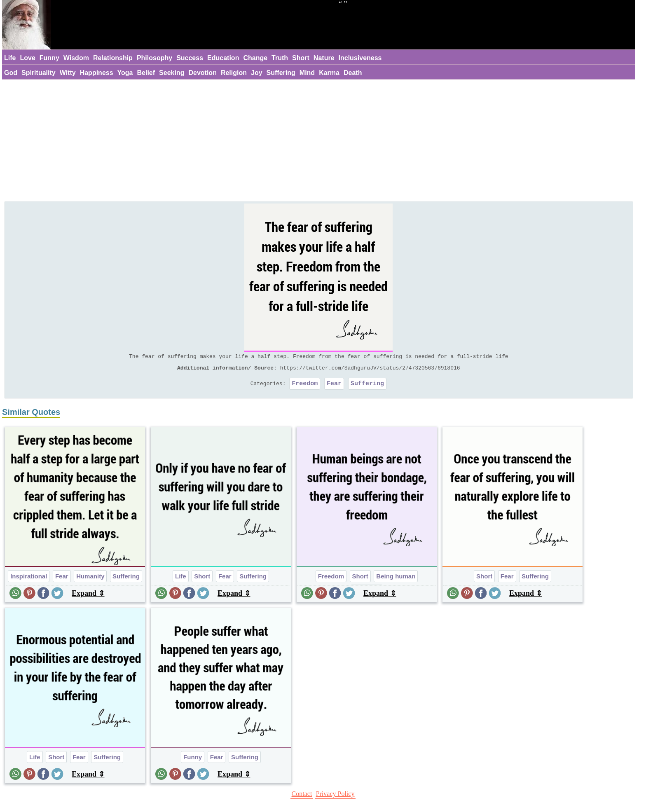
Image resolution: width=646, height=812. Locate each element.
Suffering (281, 73)
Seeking (172, 73)
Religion (234, 73)
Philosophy (154, 58)
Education (223, 58)
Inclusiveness (360, 58)
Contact (302, 797)
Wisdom (76, 58)
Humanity (90, 580)
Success (190, 58)
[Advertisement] (318, 141)
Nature (324, 58)
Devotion (202, 73)
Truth (280, 58)
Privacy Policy (335, 797)
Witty (68, 73)
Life (10, 58)
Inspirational (29, 580)
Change (255, 58)
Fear (334, 387)
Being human (396, 580)
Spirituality (39, 73)
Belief (146, 73)
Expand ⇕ (88, 597)
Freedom (305, 387)
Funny (49, 58)
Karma (329, 73)
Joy (257, 73)
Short (301, 58)
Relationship (113, 58)
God (11, 73)
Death (353, 73)
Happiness (97, 73)
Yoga (125, 73)
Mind (307, 73)
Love (27, 58)
